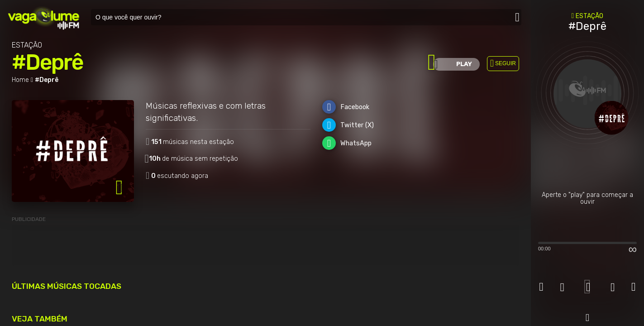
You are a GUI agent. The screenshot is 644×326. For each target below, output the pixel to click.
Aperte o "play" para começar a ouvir (587, 199)
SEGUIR (506, 63)
